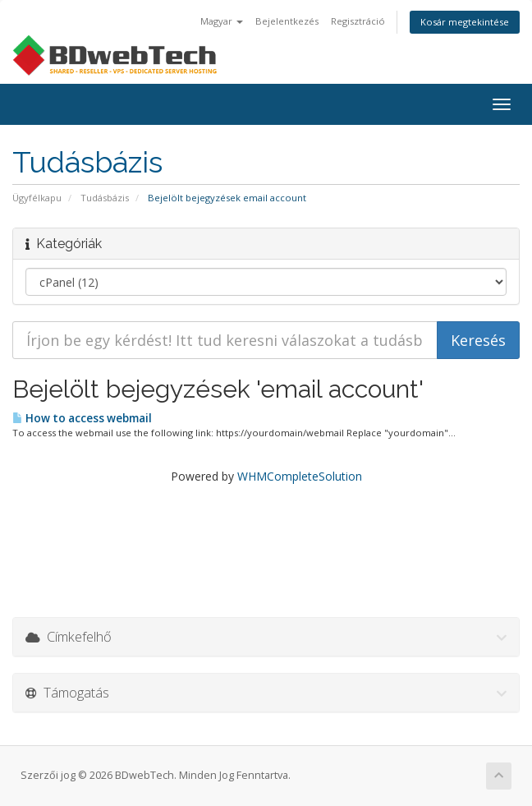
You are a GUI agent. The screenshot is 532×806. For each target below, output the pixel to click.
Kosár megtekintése (465, 22)
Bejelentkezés (287, 21)
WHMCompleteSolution (300, 476)
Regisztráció (358, 21)
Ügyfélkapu (37, 198)
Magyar (222, 21)
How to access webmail (82, 418)
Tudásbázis (105, 198)
